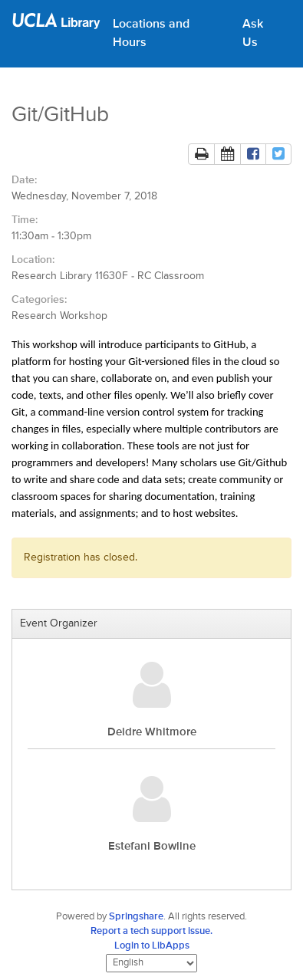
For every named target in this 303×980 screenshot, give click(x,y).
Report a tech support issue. (151, 931)
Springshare (136, 917)
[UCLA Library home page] (56, 26)
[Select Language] (151, 963)
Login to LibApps (152, 946)
